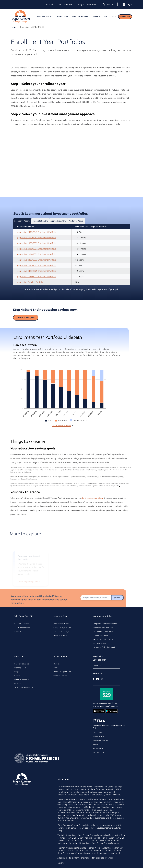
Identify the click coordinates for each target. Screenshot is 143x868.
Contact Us (97, 665)
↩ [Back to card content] (108, 486)
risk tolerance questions (80, 498)
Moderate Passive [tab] (40, 233)
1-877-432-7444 (103, 660)
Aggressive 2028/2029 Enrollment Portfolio (37, 283)
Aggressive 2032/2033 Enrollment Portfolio (37, 272)
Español (49, 4)
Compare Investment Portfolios (105, 624)
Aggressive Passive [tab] (22, 233)
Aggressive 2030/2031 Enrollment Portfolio (37, 277)
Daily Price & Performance (103, 639)
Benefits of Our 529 (22, 624)
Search (107, 5)
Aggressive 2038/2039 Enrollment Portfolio (37, 255)
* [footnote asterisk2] (8, 458)
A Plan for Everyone (22, 628)
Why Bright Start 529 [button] (45, 16)
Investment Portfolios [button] (80, 16)
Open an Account (125, 17)
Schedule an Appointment (25, 687)
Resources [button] (96, 16)
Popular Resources (22, 664)
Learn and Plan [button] (62, 16)
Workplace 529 (66, 4)
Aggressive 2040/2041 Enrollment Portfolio (37, 249)
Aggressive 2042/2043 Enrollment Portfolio (37, 244)
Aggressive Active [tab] (58, 233)
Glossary (18, 683)
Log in (127, 5)
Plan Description (98, 752)
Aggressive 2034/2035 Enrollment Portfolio (37, 266)
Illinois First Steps (60, 635)
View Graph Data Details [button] (63, 426)
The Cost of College (61, 631)
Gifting (17, 676)
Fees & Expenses (99, 643)
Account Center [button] (110, 16)
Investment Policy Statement (104, 647)
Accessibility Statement (101, 740)
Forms (56, 668)
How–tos (57, 664)
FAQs (16, 672)
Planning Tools (20, 668)
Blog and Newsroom (87, 4)
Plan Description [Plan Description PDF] (108, 789)
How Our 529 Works (61, 624)
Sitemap (95, 744)
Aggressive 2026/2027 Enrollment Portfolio (37, 288)
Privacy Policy (97, 732)
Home (14, 27)
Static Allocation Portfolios (103, 631)
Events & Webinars (22, 679)
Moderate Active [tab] (76, 233)
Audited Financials (99, 736)
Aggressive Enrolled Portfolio (30, 294)
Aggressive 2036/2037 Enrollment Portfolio (37, 261)
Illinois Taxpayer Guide (62, 672)
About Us (18, 631)
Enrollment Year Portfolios (32, 27)
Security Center (98, 748)
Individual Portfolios (100, 635)
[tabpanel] (71, 266)
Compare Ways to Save (62, 628)
